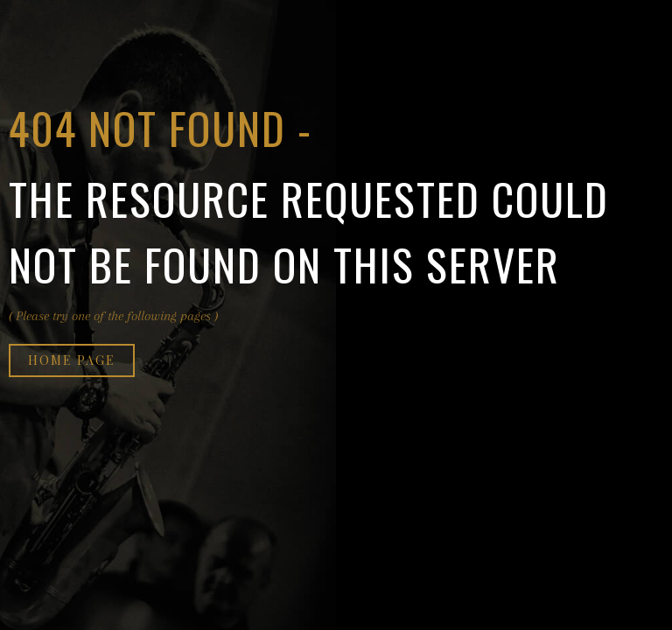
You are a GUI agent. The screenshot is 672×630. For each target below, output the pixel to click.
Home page (72, 360)
